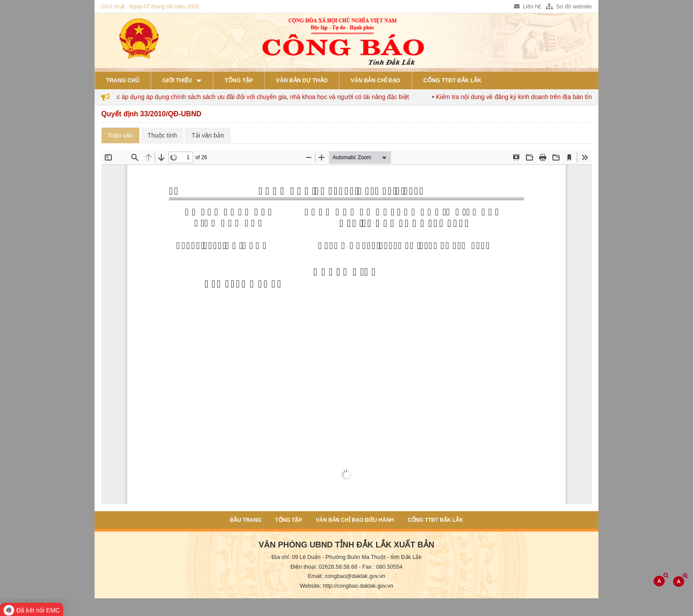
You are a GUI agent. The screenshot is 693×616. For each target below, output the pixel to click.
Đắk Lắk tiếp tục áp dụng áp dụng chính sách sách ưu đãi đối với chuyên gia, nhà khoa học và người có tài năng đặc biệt (253, 97)
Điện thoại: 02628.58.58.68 (324, 567)
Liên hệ (527, 7)
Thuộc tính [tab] (162, 135)
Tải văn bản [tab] (208, 135)
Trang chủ (123, 80)
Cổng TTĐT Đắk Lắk (453, 80)
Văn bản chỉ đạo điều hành (355, 520)
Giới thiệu (177, 80)
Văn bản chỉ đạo (375, 80)
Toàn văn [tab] (120, 135)
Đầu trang (246, 520)
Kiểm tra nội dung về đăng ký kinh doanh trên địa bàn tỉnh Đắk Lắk (539, 97)
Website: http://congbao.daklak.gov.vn (346, 586)
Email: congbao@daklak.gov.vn (346, 576)
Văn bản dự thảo (302, 80)
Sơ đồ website (569, 7)
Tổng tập (239, 80)
